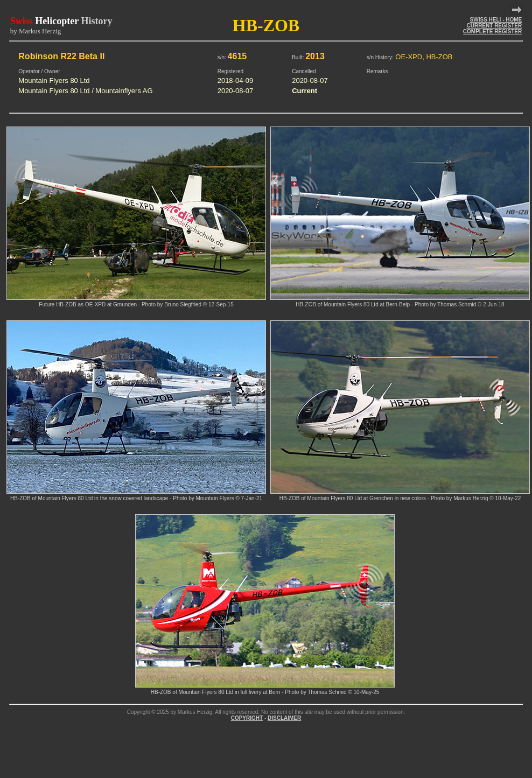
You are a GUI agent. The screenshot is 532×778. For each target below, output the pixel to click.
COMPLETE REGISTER (492, 31)
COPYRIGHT (247, 718)
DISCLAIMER (284, 718)
